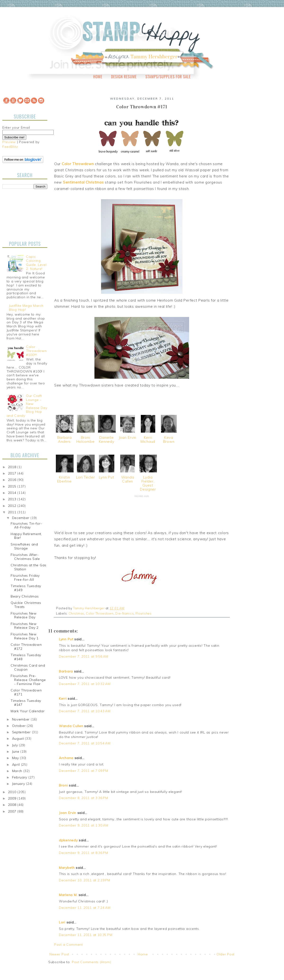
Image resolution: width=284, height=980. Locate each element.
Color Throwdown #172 (26, 647)
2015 (13, 486)
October (20, 726)
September (22, 732)
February (20, 777)
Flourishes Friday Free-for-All (25, 578)
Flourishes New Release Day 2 (25, 626)
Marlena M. (68, 895)
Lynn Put (107, 477)
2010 (13, 792)
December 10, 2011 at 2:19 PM (85, 880)
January (19, 784)
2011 (13, 512)
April (17, 765)
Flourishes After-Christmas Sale (25, 557)
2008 (13, 805)
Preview (9, 142)
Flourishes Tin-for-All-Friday (26, 525)
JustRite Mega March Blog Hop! (26, 308)
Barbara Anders (64, 439)
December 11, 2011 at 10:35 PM (86, 935)
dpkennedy (68, 840)
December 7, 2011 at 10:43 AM (85, 711)
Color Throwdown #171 (26, 692)
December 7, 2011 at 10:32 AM (85, 684)
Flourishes (144, 613)
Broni (63, 785)
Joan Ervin (128, 437)
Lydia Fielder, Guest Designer (148, 483)
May (16, 758)
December (21, 518)
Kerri (63, 699)
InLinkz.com (142, 496)
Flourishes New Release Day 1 (25, 636)
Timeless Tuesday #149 (26, 588)
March (18, 771)
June (16, 751)
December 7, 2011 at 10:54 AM (85, 743)
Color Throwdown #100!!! (36, 351)
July (16, 745)
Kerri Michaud (148, 439)
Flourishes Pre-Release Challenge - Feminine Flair (28, 680)
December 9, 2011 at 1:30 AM (84, 825)
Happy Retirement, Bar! (26, 536)
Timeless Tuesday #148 (26, 657)
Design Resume (124, 77)
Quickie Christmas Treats (26, 605)
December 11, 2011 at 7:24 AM (85, 908)
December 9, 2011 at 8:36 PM (84, 853)
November (21, 719)
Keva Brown (169, 439)
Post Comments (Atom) (91, 962)
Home (98, 77)
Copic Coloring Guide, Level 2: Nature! (36, 263)
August (19, 738)
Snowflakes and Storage (24, 546)
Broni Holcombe (86, 439)
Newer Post (59, 954)
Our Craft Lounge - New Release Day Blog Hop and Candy (27, 406)
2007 (13, 811)
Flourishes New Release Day (24, 615)
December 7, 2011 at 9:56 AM (84, 656)
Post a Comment (69, 945)
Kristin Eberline (64, 479)
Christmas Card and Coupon (28, 667)
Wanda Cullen (128, 479)
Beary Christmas (25, 596)
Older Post (226, 954)
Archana (66, 758)
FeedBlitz (10, 147)
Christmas (76, 613)
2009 (13, 798)
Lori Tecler (86, 477)
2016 (13, 480)
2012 (13, 506)
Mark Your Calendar (28, 711)
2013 (13, 499)
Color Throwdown (100, 613)
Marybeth (67, 868)
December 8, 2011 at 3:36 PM (84, 798)
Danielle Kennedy (107, 439)
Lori (62, 922)
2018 (13, 467)
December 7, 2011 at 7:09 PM (84, 771)
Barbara (66, 671)
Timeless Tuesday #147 (26, 703)
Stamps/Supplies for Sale (168, 77)
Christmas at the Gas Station (29, 567)
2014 (13, 493)
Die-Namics (124, 613)
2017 (13, 473)
